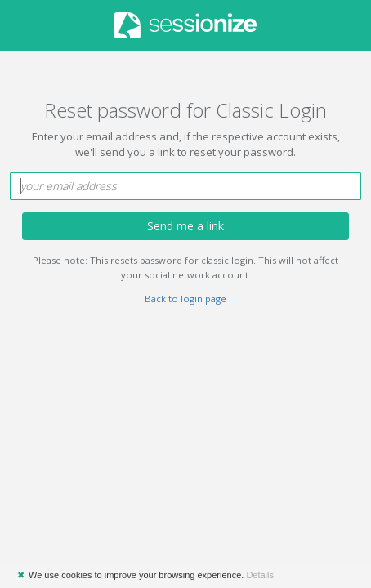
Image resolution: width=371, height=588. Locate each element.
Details (260, 575)
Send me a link (185, 226)
